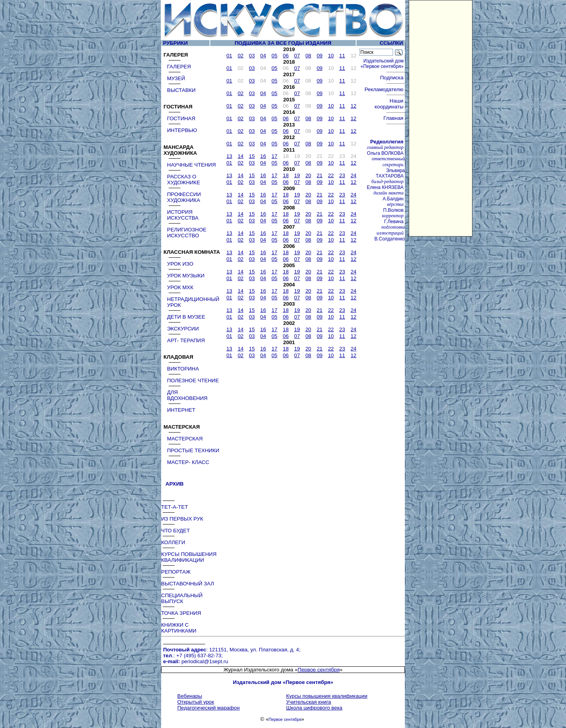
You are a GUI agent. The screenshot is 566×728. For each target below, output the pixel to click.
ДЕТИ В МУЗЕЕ (186, 317)
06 (286, 56)
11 (342, 56)
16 (263, 156)
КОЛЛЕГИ (173, 542)
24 (354, 175)
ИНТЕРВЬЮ (182, 130)
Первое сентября (319, 670)
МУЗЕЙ (176, 78)
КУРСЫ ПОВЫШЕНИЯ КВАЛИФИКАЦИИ (189, 557)
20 (308, 175)
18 (286, 175)
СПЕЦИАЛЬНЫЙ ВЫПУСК (182, 598)
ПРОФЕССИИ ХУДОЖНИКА (184, 197)
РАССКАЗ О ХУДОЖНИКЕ (184, 180)
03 (252, 56)
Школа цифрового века (314, 708)
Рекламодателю (385, 89)
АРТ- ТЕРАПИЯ (186, 340)
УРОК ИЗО (180, 264)
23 (342, 175)
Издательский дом (383, 64)
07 (297, 56)
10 (331, 56)
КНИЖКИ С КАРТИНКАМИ (179, 628)
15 (252, 156)
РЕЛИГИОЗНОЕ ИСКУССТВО (187, 233)
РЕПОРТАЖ (176, 572)
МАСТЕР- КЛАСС (188, 462)
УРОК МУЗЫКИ (186, 276)
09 (320, 56)
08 (308, 56)
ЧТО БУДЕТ (175, 531)
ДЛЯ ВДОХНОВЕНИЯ (187, 395)
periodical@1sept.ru (205, 661)
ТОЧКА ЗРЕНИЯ (181, 613)
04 (263, 56)
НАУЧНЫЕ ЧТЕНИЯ (191, 165)
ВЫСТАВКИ (181, 90)
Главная (394, 118)
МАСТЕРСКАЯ (185, 439)
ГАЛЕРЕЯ (179, 67)
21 (320, 175)
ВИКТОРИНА (183, 369)
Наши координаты (390, 104)
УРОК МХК (180, 287)
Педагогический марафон (209, 708)
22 (331, 175)
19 (297, 175)
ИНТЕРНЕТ (181, 410)
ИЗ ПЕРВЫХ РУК (182, 519)
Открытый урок (196, 702)
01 (229, 56)
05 (275, 56)
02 (241, 56)
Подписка (392, 78)
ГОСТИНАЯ (181, 118)
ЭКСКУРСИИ (183, 329)
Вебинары (190, 696)
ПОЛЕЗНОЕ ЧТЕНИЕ (193, 381)
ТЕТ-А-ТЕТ (175, 507)
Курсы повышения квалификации (327, 696)
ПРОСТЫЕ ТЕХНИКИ (193, 450)
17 (275, 156)
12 (354, 106)
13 (229, 156)
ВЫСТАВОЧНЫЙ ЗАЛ (188, 584)
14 (241, 156)
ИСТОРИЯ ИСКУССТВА (183, 215)
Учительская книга (309, 702)
